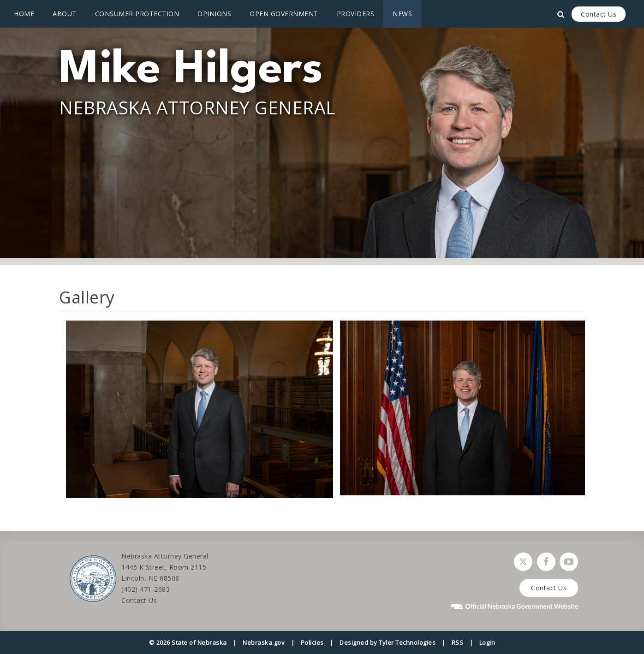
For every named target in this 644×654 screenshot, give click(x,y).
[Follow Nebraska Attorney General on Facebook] (546, 562)
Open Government (284, 14)
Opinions (214, 14)
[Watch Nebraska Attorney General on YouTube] (569, 562)
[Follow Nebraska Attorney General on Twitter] (523, 562)
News (402, 14)
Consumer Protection (137, 14)
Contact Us (599, 14)
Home (24, 14)
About (65, 14)
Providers (356, 14)
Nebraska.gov (264, 642)
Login (487, 642)
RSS (458, 642)
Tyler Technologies (407, 642)
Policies (312, 642)
